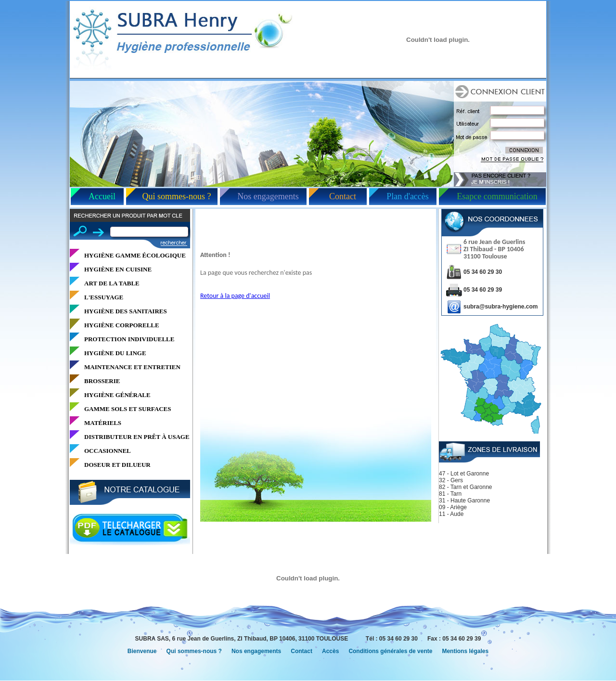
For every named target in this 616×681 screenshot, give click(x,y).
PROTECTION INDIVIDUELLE (129, 339)
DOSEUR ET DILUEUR (117, 465)
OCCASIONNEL (108, 451)
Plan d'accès (408, 196)
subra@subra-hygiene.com (500, 307)
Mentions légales (465, 651)
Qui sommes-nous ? (177, 196)
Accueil (102, 196)
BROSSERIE (102, 381)
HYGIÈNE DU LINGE (115, 353)
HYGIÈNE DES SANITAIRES (126, 311)
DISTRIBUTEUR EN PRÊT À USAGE (137, 437)
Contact (343, 196)
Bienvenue (142, 651)
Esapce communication (497, 196)
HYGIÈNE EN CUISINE (118, 269)
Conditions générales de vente (390, 651)
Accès (330, 651)
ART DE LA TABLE (112, 283)
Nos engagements (268, 196)
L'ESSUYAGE (104, 297)
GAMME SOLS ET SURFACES (128, 409)
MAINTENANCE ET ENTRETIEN (132, 367)
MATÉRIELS (103, 423)
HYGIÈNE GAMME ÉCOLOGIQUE (135, 255)
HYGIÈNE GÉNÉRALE (117, 395)
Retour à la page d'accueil (235, 296)
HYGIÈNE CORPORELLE (122, 325)
